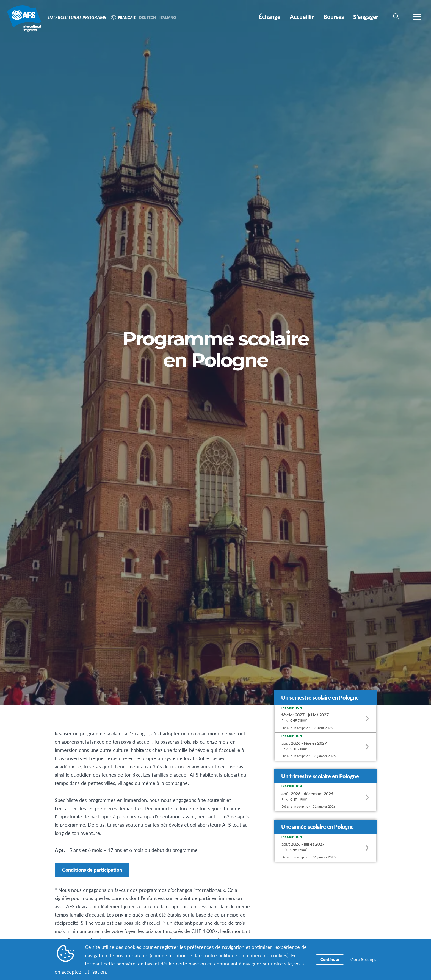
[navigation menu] (417, 16)
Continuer (330, 960)
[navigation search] (396, 16)
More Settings (363, 960)
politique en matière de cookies (253, 955)
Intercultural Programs (24, 19)
